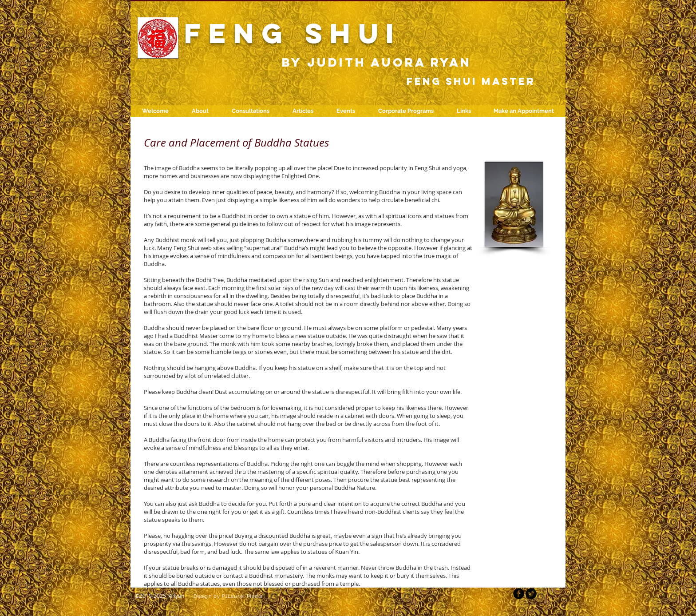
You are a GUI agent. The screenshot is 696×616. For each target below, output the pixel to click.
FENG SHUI (293, 33)
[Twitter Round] (531, 594)
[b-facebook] (519, 594)
